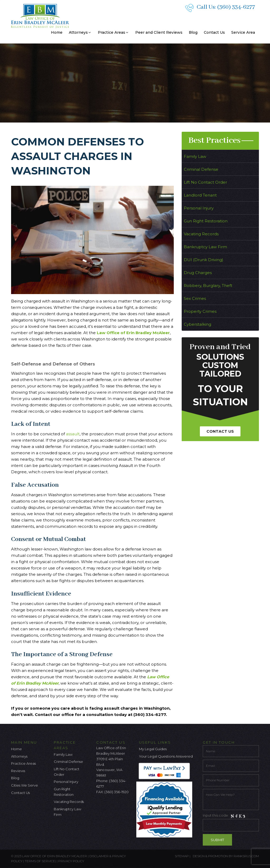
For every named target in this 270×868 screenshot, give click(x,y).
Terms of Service (40, 861)
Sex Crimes (195, 298)
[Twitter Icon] (109, 806)
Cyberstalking (197, 324)
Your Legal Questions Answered (166, 756)
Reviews (18, 771)
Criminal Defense (201, 169)
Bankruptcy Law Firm (205, 247)
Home (57, 32)
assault (73, 434)
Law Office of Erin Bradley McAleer (133, 333)
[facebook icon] (100, 806)
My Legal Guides (153, 749)
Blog (193, 32)
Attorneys (80, 32)
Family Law (195, 156)
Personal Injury (199, 208)
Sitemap (182, 856)
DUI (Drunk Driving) (204, 260)
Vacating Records (201, 234)
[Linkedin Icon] (126, 806)
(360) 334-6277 (236, 7)
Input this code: (231, 822)
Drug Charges (198, 273)
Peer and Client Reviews (159, 32)
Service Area (243, 32)
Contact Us (214, 32)
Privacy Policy (71, 861)
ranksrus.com (246, 856)
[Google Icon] (118, 806)
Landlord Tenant (200, 195)
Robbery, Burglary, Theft (208, 286)
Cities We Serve (25, 785)
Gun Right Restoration (206, 221)
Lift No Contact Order (205, 182)
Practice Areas (113, 32)
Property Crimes (200, 311)
